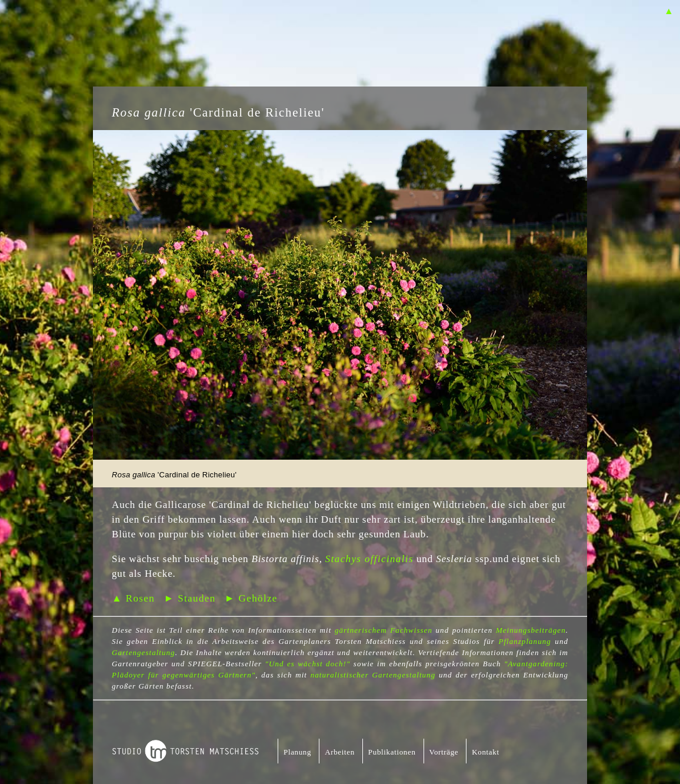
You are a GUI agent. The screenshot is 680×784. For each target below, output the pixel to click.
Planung (297, 752)
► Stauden (189, 598)
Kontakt (485, 752)
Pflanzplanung (524, 641)
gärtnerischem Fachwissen (384, 630)
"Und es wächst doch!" (308, 664)
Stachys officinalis (369, 559)
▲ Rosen (133, 598)
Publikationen (392, 752)
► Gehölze (251, 598)
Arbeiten (340, 752)
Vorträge (444, 752)
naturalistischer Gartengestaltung (373, 675)
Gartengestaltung (144, 652)
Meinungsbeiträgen (531, 630)
